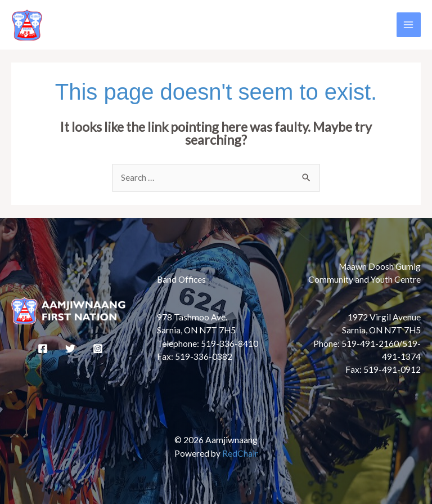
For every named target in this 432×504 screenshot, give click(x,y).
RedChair (240, 453)
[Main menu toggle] (409, 24)
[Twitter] (70, 349)
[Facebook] (43, 349)
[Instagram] (98, 349)
